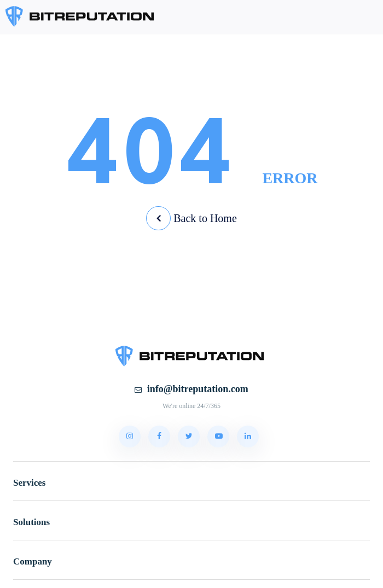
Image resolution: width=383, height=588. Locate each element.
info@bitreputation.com (191, 389)
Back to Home (191, 218)
